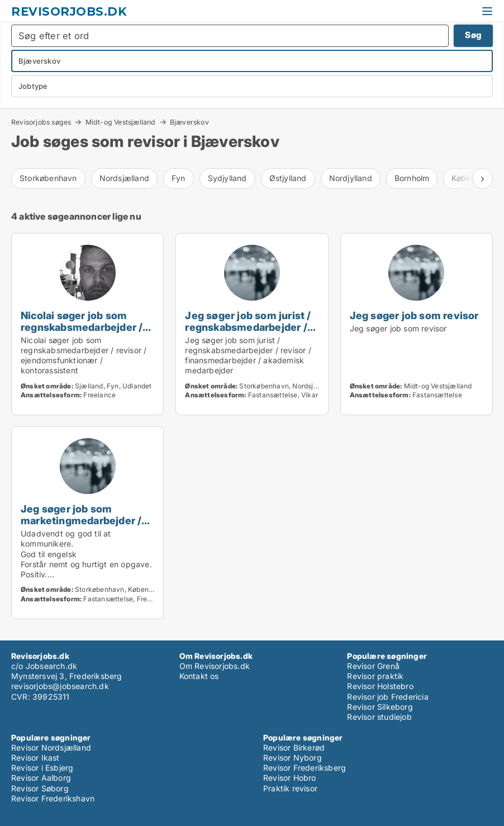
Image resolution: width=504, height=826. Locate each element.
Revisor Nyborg (293, 758)
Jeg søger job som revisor (414, 315)
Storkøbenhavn (48, 178)
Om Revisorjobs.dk (215, 666)
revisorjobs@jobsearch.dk (60, 686)
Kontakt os (199, 676)
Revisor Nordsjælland (51, 747)
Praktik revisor (290, 788)
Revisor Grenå (373, 666)
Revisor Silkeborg (380, 707)
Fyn (179, 178)
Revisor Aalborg (41, 778)
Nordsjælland (124, 178)
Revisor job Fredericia (387, 697)
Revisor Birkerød (294, 747)
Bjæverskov (189, 122)
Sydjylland (227, 178)
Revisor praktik (375, 676)
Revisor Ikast (35, 758)
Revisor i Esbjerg (42, 768)
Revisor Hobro (290, 778)
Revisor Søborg (40, 788)
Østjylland (288, 178)
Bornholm (412, 178)
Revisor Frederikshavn (53, 798)
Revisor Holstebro (380, 686)
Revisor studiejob (379, 717)
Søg (473, 35)
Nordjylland (351, 178)
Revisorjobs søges (41, 122)
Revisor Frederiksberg (305, 768)
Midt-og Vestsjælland (121, 122)
